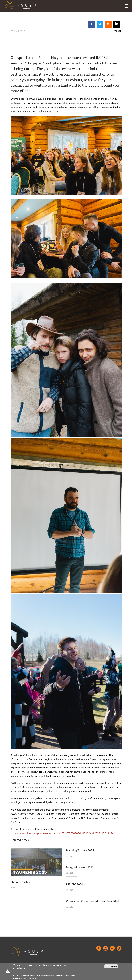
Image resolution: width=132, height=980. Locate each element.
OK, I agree (111, 966)
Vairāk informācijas (29, 978)
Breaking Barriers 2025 (80, 850)
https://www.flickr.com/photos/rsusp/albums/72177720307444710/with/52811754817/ (62, 833)
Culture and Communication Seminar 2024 (92, 901)
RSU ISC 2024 (74, 884)
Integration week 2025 (80, 867)
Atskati (14, 887)
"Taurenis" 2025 (20, 882)
